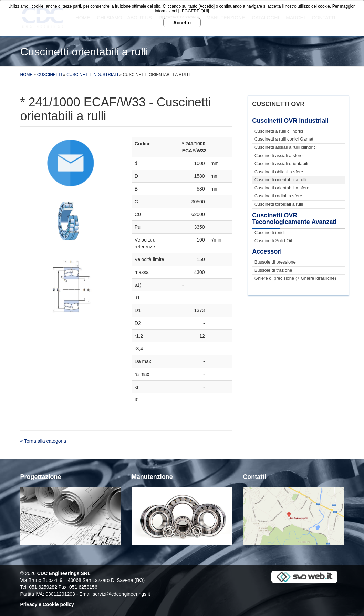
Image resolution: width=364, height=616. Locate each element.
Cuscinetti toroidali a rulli (279, 204)
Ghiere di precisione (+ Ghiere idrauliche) (295, 278)
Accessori (267, 251)
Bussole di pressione (275, 262)
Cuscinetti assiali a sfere (279, 156)
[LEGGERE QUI (193, 11)
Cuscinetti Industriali (92, 75)
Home (27, 75)
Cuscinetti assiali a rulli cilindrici (286, 147)
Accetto (182, 23)
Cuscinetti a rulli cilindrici (279, 131)
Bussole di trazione (273, 270)
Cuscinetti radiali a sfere (278, 196)
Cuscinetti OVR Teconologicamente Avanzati (294, 219)
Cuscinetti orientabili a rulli (280, 180)
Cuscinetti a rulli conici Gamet (284, 139)
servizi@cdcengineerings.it (121, 594)
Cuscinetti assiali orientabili (281, 163)
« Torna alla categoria (43, 441)
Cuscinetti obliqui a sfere (279, 172)
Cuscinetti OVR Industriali (290, 121)
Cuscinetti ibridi (270, 232)
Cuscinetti (50, 75)
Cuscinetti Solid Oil (273, 241)
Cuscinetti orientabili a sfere (282, 188)
